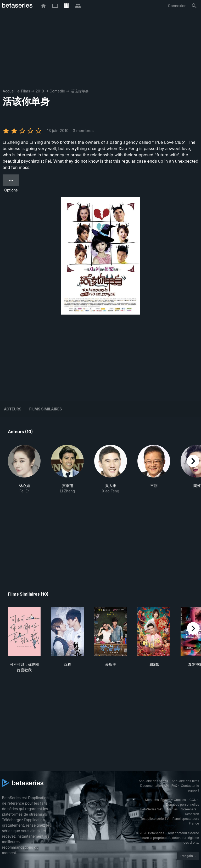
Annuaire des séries (153, 781)
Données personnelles (182, 804)
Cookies (180, 800)
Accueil (9, 91)
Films (26, 91)
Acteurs (13, 409)
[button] (24, 469)
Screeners (189, 809)
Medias (172, 809)
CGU (193, 800)
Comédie (57, 91)
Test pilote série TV (155, 819)
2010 (40, 91)
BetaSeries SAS (152, 809)
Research (192, 814)
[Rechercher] (194, 6)
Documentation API (155, 786)
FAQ (174, 786)
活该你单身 (80, 91)
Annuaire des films (185, 781)
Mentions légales (158, 800)
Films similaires (46, 409)
